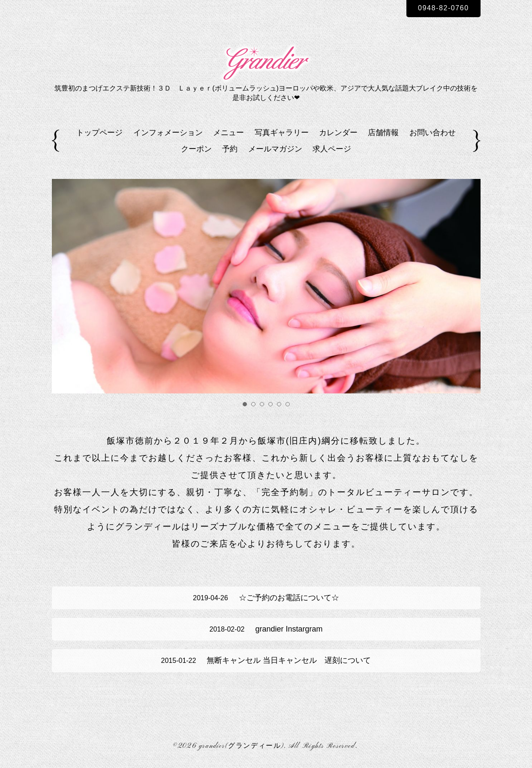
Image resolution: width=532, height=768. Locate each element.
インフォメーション (168, 133)
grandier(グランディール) (241, 746)
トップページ (99, 133)
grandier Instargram (266, 629)
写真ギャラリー (282, 133)
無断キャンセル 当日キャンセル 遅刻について (266, 660)
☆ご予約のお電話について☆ (266, 598)
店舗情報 (383, 133)
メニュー (228, 133)
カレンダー (338, 133)
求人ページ (332, 149)
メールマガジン (275, 149)
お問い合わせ (433, 133)
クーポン (196, 149)
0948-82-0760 (443, 8)
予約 (230, 149)
